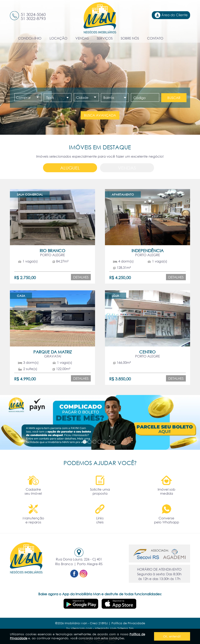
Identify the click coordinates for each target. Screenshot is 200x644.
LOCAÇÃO (58, 38)
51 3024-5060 (33, 14)
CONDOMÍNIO (30, 38)
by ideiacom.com (79, 628)
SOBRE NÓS (130, 38)
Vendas (127, 168)
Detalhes (81, 277)
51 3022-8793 (33, 18)
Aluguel (70, 168)
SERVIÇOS (105, 38)
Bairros (109, 97)
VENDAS (82, 38)
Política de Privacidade (128, 623)
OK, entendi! (172, 636)
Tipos (50, 97)
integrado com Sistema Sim (114, 628)
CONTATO (155, 38)
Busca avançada (100, 115)
